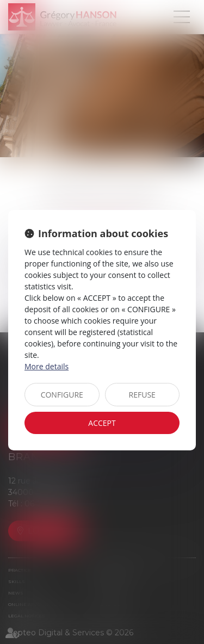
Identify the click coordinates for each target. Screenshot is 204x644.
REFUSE (142, 395)
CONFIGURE (62, 395)
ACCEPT (102, 423)
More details (47, 366)
